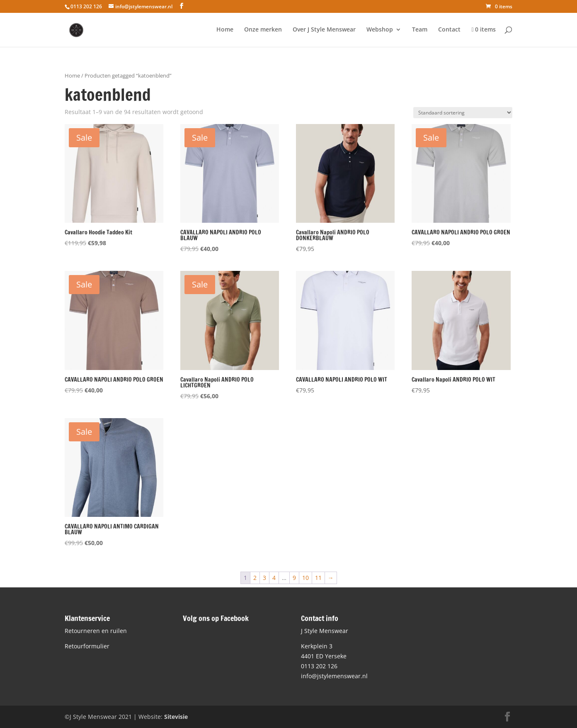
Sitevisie (176, 717)
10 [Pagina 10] (305, 578)
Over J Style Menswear (324, 30)
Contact (449, 30)
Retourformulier (87, 646)
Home (225, 30)
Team (420, 30)
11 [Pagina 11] (318, 578)
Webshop (380, 30)
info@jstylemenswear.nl (334, 676)
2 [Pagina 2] (255, 578)
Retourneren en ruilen (96, 631)
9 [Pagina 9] (294, 578)
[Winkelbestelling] (463, 113)
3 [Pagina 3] (264, 578)
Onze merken (263, 30)
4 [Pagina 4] (274, 578)
